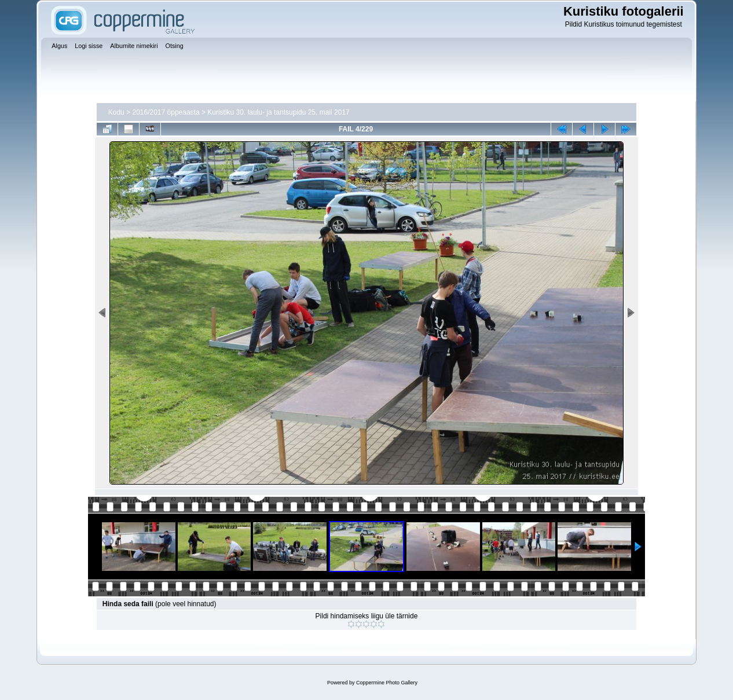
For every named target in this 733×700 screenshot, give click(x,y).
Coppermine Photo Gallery (387, 683)
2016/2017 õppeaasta (166, 112)
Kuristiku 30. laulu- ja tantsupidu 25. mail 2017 (278, 112)
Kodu (116, 112)
